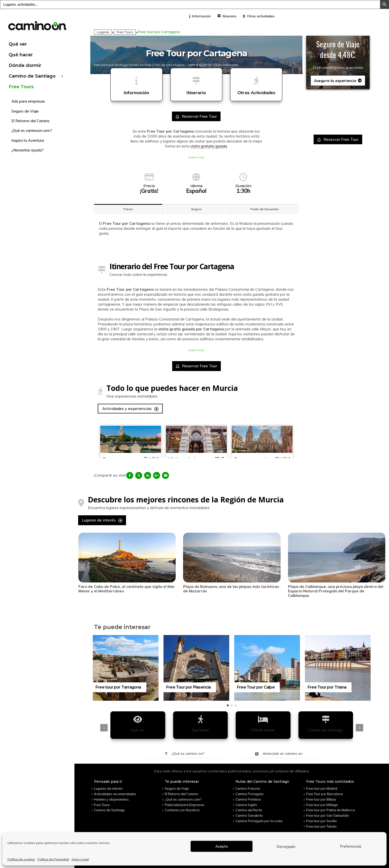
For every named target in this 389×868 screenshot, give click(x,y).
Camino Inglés (246, 802)
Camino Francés (248, 786)
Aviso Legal (80, 859)
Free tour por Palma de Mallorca (330, 808)
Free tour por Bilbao (321, 797)
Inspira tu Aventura (28, 140)
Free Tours (21, 87)
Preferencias (351, 846)
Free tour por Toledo (321, 824)
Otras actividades (259, 16)
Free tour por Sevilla (321, 818)
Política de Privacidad (53, 859)
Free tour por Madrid (322, 786)
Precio (128, 209)
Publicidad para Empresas (185, 802)
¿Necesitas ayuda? (28, 150)
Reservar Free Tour (196, 116)
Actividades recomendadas (115, 791)
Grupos (196, 209)
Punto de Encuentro (265, 209)
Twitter (139, 475)
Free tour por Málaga (322, 802)
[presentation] (82, 566)
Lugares (103, 32)
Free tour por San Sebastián (328, 813)
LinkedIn (148, 475)
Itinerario (227, 16)
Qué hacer (21, 55)
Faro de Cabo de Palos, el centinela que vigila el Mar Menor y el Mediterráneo (144, 589)
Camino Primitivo (248, 797)
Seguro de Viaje (25, 111)
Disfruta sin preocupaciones (338, 68)
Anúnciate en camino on (279, 751)
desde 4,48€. (338, 55)
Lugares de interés (102, 520)
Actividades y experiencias (130, 408)
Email (165, 475)
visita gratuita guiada (209, 146)
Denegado (286, 846)
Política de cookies (21, 859)
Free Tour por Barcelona (324, 791)
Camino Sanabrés (249, 813)
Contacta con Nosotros (182, 808)
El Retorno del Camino (31, 121)
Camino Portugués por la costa (259, 818)
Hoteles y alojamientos (111, 797)
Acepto (222, 846)
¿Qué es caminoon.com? (32, 130)
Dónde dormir (25, 65)
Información (200, 16)
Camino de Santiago (32, 76)
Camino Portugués (250, 791)
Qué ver (18, 44)
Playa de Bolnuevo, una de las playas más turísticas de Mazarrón (249, 589)
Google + (157, 475)
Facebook (130, 475)
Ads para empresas (28, 101)
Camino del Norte (249, 808)
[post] (145, 558)
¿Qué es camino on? (185, 751)
